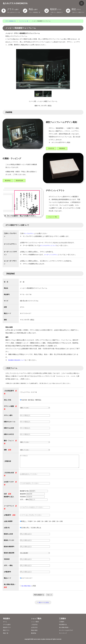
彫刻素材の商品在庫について (18, 361)
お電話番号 (10, 519)
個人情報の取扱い (65, 627)
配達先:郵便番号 (9, 550)
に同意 (29, 589)
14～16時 (37, 525)
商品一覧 (6, 633)
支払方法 (52, 149)
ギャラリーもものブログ (67, 630)
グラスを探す (7, 625)
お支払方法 (35, 627)
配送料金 (9, 181)
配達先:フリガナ (9, 544)
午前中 (30, 525)
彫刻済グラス (7, 627)
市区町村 (32, 500)
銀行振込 (31, 401)
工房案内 (62, 622)
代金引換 (23, 401)
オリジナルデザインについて (49, 246)
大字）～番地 (34, 503)
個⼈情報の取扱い (27, 589)
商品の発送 (35, 630)
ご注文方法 (35, 625)
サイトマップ (63, 633)
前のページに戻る (44, 606)
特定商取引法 (63, 625)
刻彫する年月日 (9, 435)
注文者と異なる (36, 531)
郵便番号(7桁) (34, 494)
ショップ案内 (35, 622)
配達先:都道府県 (9, 556)
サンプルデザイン (30, 234)
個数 (7, 451)
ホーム (5, 622)
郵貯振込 (38, 401)
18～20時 (52, 525)
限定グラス (7, 630)
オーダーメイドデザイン (52, 255)
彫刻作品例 (22, 181)
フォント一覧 (53, 217)
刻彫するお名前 (9, 429)
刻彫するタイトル (10, 423)
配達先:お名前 (8, 537)
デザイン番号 (8, 416)
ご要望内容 (7, 463)
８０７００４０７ (26, 582)
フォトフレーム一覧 (26, 21)
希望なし (23, 525)
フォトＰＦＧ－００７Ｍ (28, 393)
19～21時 (59, 525)
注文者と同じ (25, 531)
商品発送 (64, 149)
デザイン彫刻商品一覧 (11, 21)
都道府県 (32, 497)
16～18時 (44, 525)
